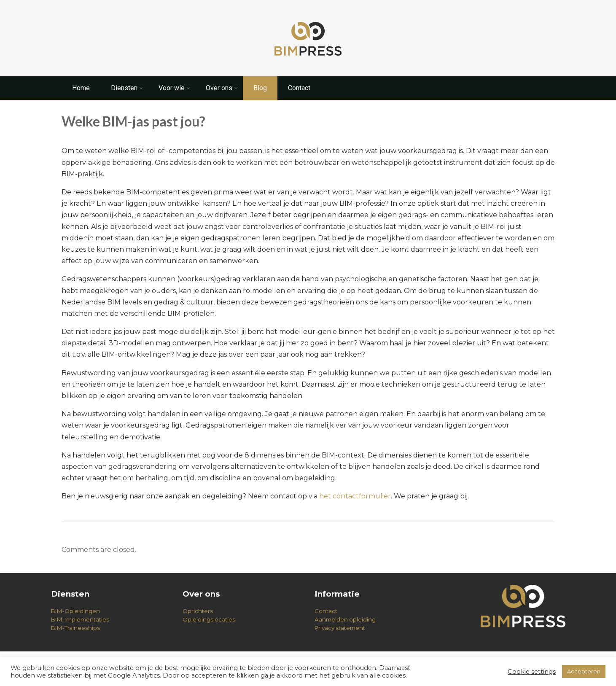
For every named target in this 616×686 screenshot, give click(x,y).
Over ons (222, 88)
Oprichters (198, 611)
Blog (260, 88)
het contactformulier (355, 496)
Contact (299, 88)
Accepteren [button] (584, 671)
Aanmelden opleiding (345, 619)
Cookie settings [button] (532, 672)
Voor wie (174, 88)
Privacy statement (340, 628)
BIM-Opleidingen (75, 611)
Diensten (127, 88)
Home (81, 88)
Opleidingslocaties (209, 619)
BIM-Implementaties (80, 619)
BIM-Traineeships (75, 628)
